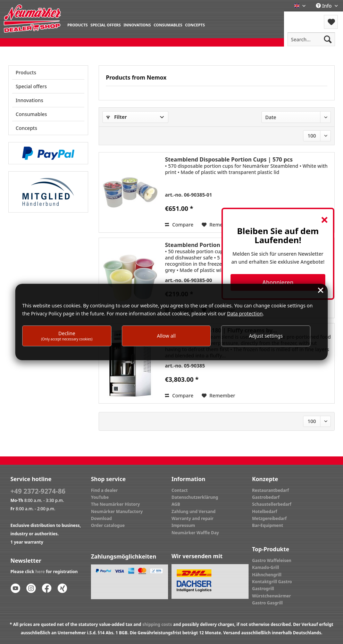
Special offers (31, 86)
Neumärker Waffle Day (195, 533)
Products (26, 72)
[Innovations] (137, 24)
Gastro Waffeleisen (272, 560)
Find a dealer (104, 490)
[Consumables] (168, 24)
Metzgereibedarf (269, 518)
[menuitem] (78, 24)
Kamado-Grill (266, 567)
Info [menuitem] (324, 6)
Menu (303, 18)
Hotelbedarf (265, 511)
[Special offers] (106, 24)
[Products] (78, 24)
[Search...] (311, 39)
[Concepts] (195, 24)
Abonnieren (278, 282)
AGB (176, 504)
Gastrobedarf (266, 497)
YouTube (100, 497)
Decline (67, 336)
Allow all (166, 336)
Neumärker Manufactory (117, 511)
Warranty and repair (193, 518)
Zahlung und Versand (194, 511)
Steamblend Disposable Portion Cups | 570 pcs (229, 159)
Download (101, 518)
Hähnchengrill (267, 575)
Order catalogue (108, 525)
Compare (179, 225)
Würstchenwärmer (271, 596)
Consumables (31, 114)
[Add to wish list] (219, 396)
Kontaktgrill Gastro (272, 582)
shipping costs (157, 624)
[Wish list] (331, 22)
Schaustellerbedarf (272, 504)
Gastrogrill (263, 589)
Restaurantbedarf (270, 490)
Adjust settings (266, 336)
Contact (180, 490)
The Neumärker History (115, 504)
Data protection (245, 313)
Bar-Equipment (268, 525)
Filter (116, 117)
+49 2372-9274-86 (38, 491)
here (40, 572)
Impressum (183, 525)
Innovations (29, 100)
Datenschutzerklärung (195, 497)
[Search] (328, 39)
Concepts (26, 128)
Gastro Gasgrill (267, 603)
